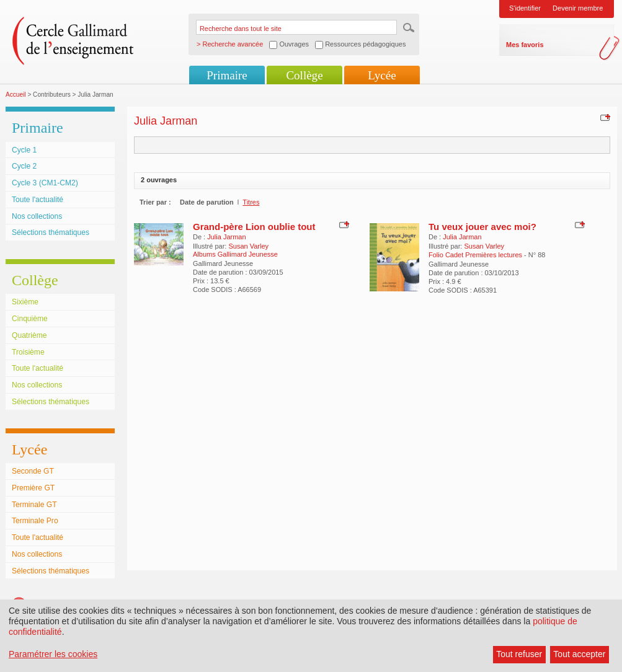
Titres (251, 202)
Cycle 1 (24, 150)
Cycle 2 (24, 166)
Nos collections (37, 216)
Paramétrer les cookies (53, 654)
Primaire (227, 75)
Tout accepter (579, 654)
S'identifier (525, 8)
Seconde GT (33, 471)
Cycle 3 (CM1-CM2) (45, 183)
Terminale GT (34, 505)
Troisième (28, 352)
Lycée (382, 75)
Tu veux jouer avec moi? (482, 227)
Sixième (25, 302)
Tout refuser (519, 654)
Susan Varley (248, 246)
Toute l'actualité (38, 200)
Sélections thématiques (51, 232)
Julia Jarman (226, 237)
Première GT (33, 488)
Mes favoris (525, 45)
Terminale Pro (35, 521)
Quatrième (29, 335)
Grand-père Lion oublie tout (254, 227)
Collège (304, 75)
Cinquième (30, 319)
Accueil (16, 95)
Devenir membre (578, 8)
